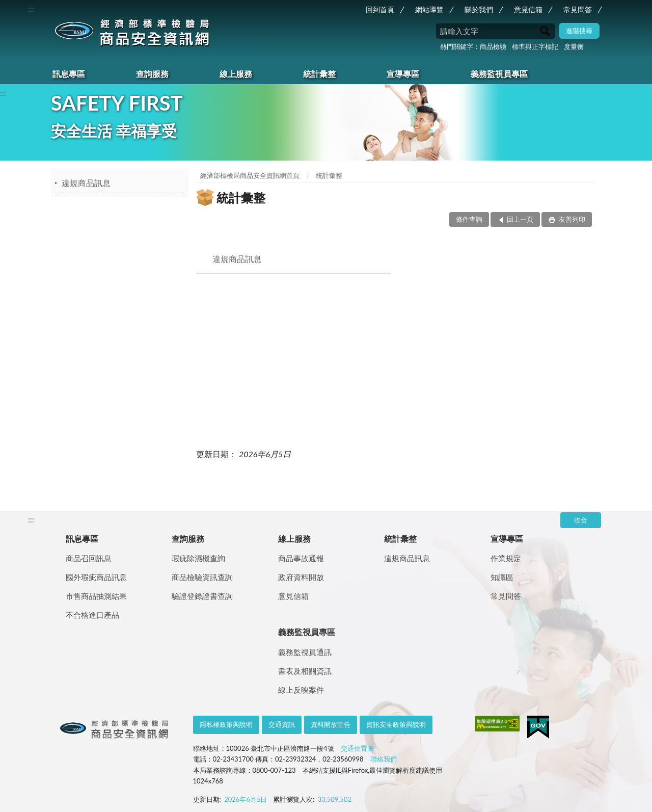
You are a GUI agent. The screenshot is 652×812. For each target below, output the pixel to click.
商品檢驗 (493, 46)
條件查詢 (469, 219)
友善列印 (571, 219)
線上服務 (236, 74)
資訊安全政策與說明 (396, 724)
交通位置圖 (357, 748)
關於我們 (479, 9)
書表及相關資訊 (305, 671)
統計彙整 (319, 74)
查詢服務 (152, 74)
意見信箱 (528, 9)
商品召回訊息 (89, 558)
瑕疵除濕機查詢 (198, 558)
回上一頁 (520, 219)
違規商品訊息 (86, 183)
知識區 (502, 577)
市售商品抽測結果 (96, 596)
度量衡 (574, 46)
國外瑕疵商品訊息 (96, 577)
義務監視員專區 (499, 74)
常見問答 (578, 9)
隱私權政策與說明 (226, 724)
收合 (581, 520)
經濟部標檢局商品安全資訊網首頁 (250, 175)
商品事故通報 (301, 558)
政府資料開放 (301, 577)
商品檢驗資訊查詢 (202, 577)
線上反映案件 (301, 690)
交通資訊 (282, 724)
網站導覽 (429, 9)
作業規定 (506, 558)
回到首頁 (380, 9)
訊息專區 (69, 74)
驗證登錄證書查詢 (202, 596)
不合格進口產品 (92, 615)
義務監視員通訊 (305, 652)
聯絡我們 (384, 759)
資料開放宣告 (331, 724)
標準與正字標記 (535, 46)
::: (31, 8)
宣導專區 (403, 74)
